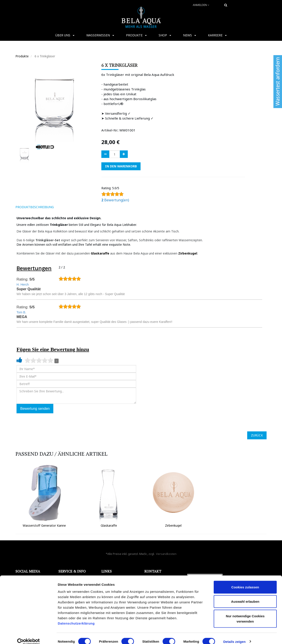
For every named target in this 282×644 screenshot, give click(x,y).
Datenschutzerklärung (77, 617)
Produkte (22, 56)
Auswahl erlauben (245, 595)
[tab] (63, 207)
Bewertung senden (35, 409)
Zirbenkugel (188, 253)
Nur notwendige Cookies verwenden (245, 612)
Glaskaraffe (100, 253)
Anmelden (201, 5)
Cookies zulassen (245, 581)
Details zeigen (234, 635)
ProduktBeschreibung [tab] (35, 207)
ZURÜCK (257, 435)
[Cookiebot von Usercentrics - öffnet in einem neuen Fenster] (29, 635)
